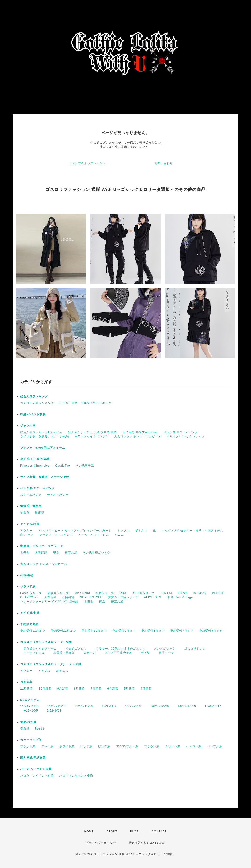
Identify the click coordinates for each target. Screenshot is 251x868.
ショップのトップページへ (87, 163)
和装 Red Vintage (180, 597)
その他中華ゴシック (96, 553)
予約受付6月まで (211, 631)
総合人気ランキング (34, 396)
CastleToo (63, 466)
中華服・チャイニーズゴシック (42, 546)
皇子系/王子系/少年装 (35, 459)
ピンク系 (104, 746)
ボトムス (141, 531)
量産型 (40, 513)
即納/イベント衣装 (33, 414)
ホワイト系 (67, 746)
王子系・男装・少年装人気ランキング (85, 403)
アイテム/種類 (30, 524)
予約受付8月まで (153, 631)
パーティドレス (32, 653)
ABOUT (112, 832)
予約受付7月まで (182, 631)
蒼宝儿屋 (71, 553)
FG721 (183, 593)
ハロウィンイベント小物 (76, 776)
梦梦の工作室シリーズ (123, 597)
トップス (123, 531)
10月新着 (45, 689)
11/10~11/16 (82, 706)
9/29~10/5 (29, 711)
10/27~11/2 (132, 706)
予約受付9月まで (124, 631)
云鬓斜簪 (68, 597)
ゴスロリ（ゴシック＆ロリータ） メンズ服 (51, 664)
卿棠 (56, 553)
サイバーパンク (58, 495)
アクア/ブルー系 (127, 746)
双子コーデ (165, 653)
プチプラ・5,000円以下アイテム (43, 448)
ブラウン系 (152, 746)
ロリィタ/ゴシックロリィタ (185, 436)
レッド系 (86, 746)
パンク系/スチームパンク (181, 432)
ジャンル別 (28, 426)
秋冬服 (40, 729)
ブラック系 (28, 746)
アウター (26, 531)
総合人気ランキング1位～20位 (41, 432)
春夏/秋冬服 (28, 722)
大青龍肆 (41, 553)
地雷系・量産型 (31, 506)
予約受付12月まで (33, 631)
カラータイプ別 (31, 740)
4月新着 (146, 689)
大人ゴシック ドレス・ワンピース (138, 436)
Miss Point (82, 593)
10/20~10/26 (158, 706)
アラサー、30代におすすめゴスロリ (119, 649)
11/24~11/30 (29, 706)
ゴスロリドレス (195, 649)
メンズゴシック (163, 649)
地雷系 (25, 513)
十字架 (144, 653)
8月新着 (79, 689)
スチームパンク (31, 495)
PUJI (123, 593)
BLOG (135, 832)
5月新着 (130, 689)
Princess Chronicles (35, 466)
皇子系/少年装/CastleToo (140, 432)
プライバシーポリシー (101, 843)
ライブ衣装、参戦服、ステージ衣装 (45, 436)
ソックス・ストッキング (56, 535)
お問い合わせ (164, 163)
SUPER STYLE (91, 597)
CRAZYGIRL (29, 597)
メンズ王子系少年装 (117, 653)
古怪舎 (25, 553)
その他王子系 (85, 466)
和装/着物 (27, 575)
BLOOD (218, 593)
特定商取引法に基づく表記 (147, 843)
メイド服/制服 (30, 613)
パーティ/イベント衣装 (36, 769)
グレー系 (47, 746)
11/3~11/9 (107, 706)
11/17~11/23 (55, 706)
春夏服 (25, 729)
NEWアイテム (30, 700)
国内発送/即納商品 (33, 758)
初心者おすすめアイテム (39, 649)
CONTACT (159, 832)
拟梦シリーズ (105, 593)
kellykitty (200, 593)
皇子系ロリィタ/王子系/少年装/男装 (92, 432)
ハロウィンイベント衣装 (37, 776)
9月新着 (63, 689)
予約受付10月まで (94, 631)
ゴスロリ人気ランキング (37, 403)
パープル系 (215, 746)
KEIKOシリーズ (144, 593)
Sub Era (166, 593)
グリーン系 (173, 746)
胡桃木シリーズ (58, 593)
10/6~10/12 (211, 706)
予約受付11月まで (63, 631)
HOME (89, 832)
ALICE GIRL (153, 597)
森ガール (88, 653)
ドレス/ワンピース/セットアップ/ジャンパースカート (75, 531)
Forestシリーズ (31, 593)
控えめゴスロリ (75, 649)
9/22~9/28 (53, 711)
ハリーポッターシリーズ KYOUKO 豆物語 (49, 602)
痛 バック (27, 535)
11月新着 (27, 689)
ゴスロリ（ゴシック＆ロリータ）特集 (46, 642)
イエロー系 (194, 746)
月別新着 (26, 682)
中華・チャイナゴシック (92, 436)
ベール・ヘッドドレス (94, 535)
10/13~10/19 (185, 706)
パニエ (119, 535)
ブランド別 (28, 587)
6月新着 (113, 689)
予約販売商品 (29, 624)
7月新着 (96, 689)
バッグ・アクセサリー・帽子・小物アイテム (192, 531)
